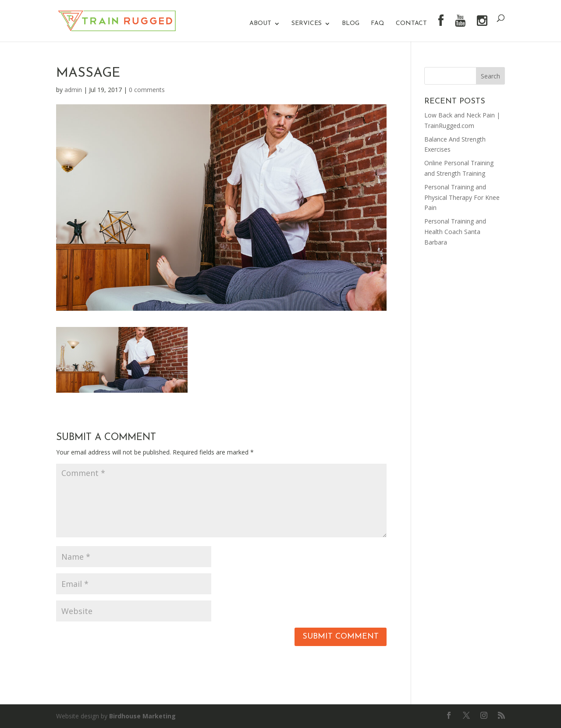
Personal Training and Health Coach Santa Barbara (455, 232)
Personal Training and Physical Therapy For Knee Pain (462, 197)
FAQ (378, 24)
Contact (411, 24)
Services (307, 24)
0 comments (147, 90)
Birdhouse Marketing (142, 716)
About (260, 24)
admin (73, 90)
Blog (351, 24)
